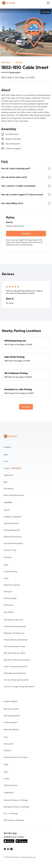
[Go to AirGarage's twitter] (5, 849)
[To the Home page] (9, 3)
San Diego (19, 62)
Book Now (26, 234)
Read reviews (15, 72)
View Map (46, 12)
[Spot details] (26, 342)
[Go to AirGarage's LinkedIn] (8, 849)
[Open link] (9, 841)
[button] (48, 3)
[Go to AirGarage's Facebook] (11, 849)
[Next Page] (26, 407)
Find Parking (6, 62)
